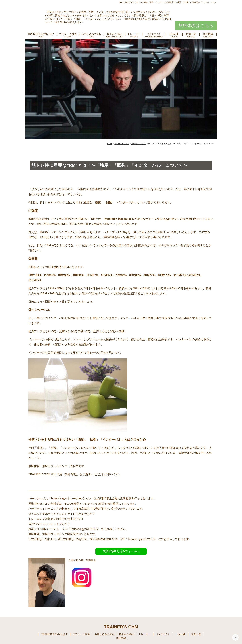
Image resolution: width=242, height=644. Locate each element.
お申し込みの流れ (91, 34)
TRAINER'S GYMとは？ (41, 34)
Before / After (114, 34)
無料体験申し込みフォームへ (121, 551)
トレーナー (134, 34)
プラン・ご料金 (68, 34)
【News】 (174, 34)
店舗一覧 (191, 34)
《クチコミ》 (154, 34)
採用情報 (208, 34)
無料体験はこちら (196, 25)
